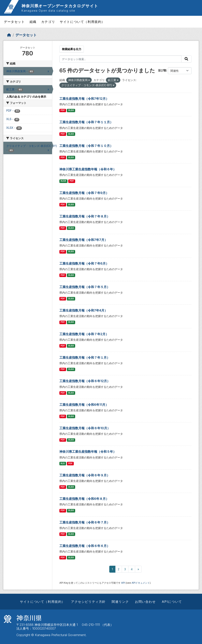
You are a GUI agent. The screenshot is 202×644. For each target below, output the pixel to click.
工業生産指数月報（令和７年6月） (84, 263)
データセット (14, 22)
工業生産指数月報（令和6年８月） (84, 499)
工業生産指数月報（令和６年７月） (85, 522)
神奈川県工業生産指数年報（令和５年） (88, 452)
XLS (63, 463)
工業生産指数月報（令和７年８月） (85, 216)
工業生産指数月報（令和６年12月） (85, 381)
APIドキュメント (141, 583)
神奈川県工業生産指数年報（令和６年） (88, 169)
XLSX (71, 110)
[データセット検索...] (121, 59)
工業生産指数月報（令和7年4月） (83, 310)
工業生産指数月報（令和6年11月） (84, 405)
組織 (33, 22)
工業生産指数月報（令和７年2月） (84, 334)
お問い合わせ (145, 602)
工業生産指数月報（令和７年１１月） (86, 122)
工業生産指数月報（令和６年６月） (85, 546)
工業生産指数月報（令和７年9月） (84, 193)
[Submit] (186, 59)
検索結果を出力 (72, 49)
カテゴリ (48, 22)
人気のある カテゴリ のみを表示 (26, 97)
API (123, 583)
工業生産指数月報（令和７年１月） (85, 357)
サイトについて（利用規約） (82, 22)
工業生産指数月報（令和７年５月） (85, 287)
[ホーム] (9, 35)
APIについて (172, 602)
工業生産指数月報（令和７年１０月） (86, 146)
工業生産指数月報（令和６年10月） (85, 428)
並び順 (162, 70)
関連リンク (120, 602)
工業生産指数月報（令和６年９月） (85, 475)
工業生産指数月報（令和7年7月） (83, 240)
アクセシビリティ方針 (88, 602)
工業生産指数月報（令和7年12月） (84, 99)
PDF (63, 110)
